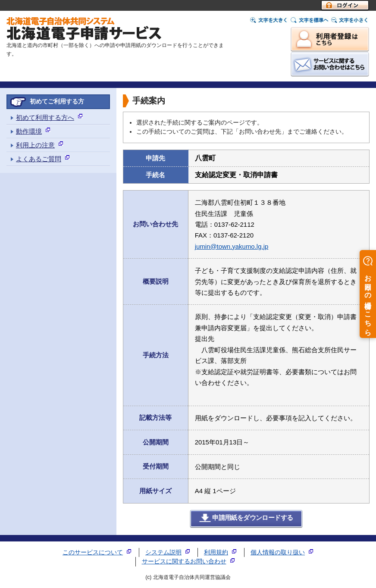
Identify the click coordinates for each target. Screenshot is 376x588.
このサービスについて (93, 552)
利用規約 (216, 552)
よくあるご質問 (39, 159)
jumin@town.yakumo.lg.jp (232, 246)
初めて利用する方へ (45, 117)
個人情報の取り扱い (278, 552)
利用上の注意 (35, 145)
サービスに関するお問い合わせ (184, 561)
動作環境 (29, 131)
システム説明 (163, 552)
